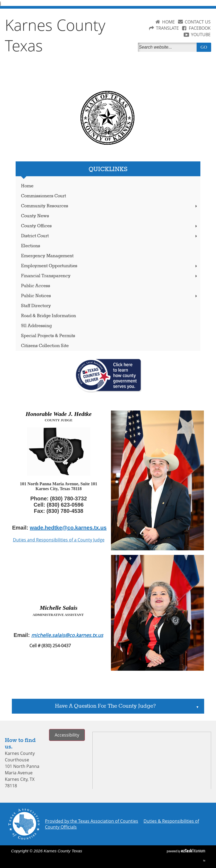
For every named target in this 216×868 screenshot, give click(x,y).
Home (27, 186)
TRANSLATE (167, 28)
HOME (168, 22)
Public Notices (109, 296)
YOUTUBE (201, 35)
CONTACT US (198, 22)
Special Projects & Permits (48, 336)
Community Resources (109, 206)
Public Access (36, 286)
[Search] (168, 47)
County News (35, 216)
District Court (109, 236)
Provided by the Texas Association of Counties (92, 821)
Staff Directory (36, 306)
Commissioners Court (43, 196)
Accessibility (67, 735)
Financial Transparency (109, 276)
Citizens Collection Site (45, 346)
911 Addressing (36, 326)
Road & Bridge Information (48, 316)
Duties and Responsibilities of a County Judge (59, 540)
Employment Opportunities (109, 266)
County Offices (109, 226)
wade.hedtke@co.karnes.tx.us (68, 528)
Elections (31, 246)
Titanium (193, 851)
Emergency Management (47, 256)
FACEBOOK (200, 28)
